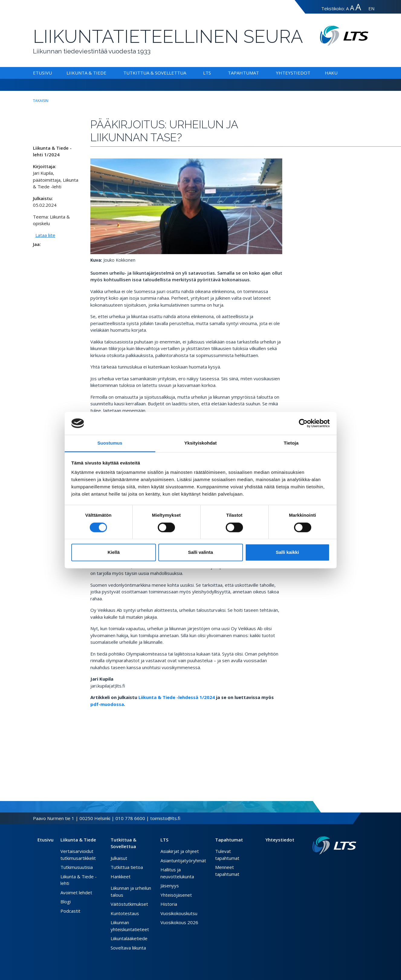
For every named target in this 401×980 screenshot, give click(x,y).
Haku (331, 73)
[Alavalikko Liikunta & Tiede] (108, 73)
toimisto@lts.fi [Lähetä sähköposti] (165, 818)
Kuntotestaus (125, 913)
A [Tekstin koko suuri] (352, 8)
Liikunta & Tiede (86, 73)
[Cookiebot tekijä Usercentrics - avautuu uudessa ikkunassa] (303, 423)
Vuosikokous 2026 (179, 922)
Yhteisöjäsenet (176, 895)
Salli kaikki (288, 552)
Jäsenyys (170, 886)
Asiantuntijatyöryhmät (183, 860)
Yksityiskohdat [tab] (200, 443)
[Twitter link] (344, 864)
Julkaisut (119, 858)
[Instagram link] (349, 864)
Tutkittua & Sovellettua (155, 73)
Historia (169, 904)
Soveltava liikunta (128, 948)
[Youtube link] (354, 864)
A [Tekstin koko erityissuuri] (358, 7)
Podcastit (70, 911)
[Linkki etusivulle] (334, 846)
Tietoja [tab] (291, 443)
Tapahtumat (243, 73)
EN (371, 8)
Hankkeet (121, 876)
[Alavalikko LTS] (212, 73)
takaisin (41, 101)
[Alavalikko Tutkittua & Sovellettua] (187, 73)
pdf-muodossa (107, 704)
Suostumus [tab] (110, 443)
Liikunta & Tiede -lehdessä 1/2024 (177, 697)
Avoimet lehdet (76, 892)
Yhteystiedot (293, 73)
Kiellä (114, 552)
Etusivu (42, 73)
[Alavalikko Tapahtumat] (260, 73)
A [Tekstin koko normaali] (347, 8)
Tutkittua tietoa (127, 867)
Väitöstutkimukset (129, 904)
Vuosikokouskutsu (179, 913)
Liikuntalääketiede (129, 938)
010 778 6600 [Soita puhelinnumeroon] (130, 818)
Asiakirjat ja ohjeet (180, 851)
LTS (207, 73)
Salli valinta (200, 552)
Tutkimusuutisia (77, 867)
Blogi (66, 902)
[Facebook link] (339, 864)
